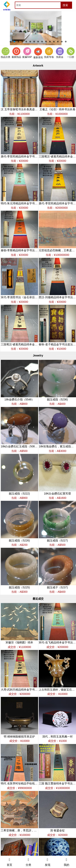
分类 (28, 862)
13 (58, 42)
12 (54, 42)
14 (62, 42)
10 (46, 42)
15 (66, 42)
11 (50, 42)
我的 (67, 862)
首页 (9, 862)
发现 (48, 862)
